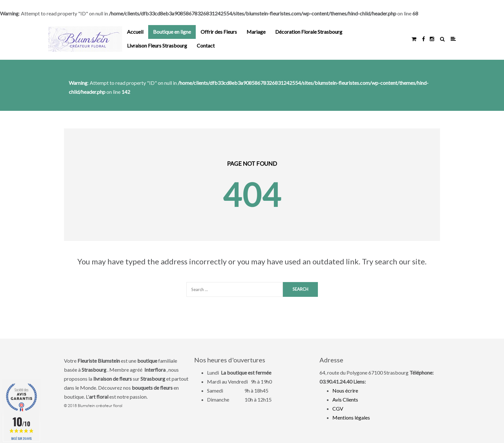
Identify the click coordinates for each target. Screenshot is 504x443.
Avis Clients (345, 399)
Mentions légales (351, 417)
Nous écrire (345, 390)
